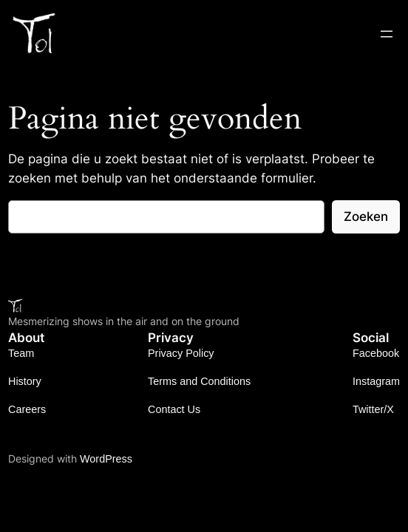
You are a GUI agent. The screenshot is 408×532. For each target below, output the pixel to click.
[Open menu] (387, 34)
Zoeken (366, 216)
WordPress (106, 459)
